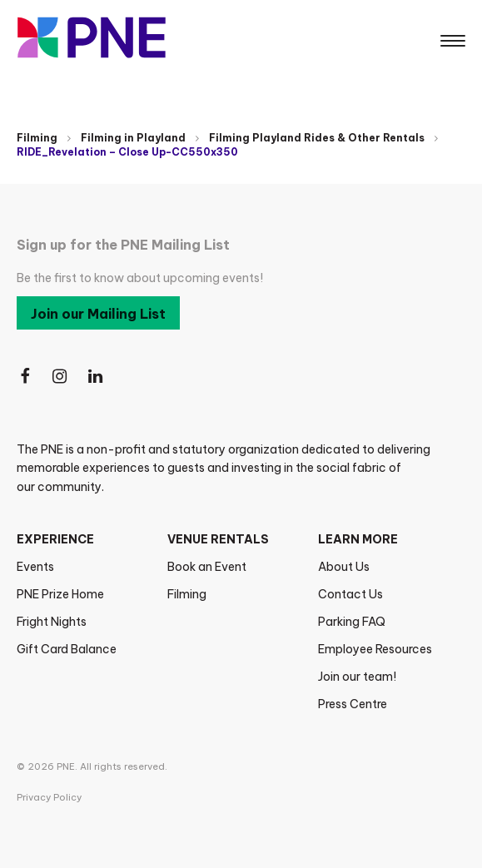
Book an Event (207, 567)
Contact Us (350, 594)
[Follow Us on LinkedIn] (97, 377)
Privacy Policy (49, 797)
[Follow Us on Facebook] (25, 377)
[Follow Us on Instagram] (61, 377)
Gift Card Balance (67, 649)
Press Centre (353, 704)
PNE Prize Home (60, 594)
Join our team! (357, 677)
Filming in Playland (133, 138)
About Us (344, 567)
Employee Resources (375, 649)
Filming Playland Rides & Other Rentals (317, 138)
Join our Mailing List (98, 314)
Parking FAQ (352, 622)
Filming (37, 138)
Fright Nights (52, 622)
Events (35, 567)
